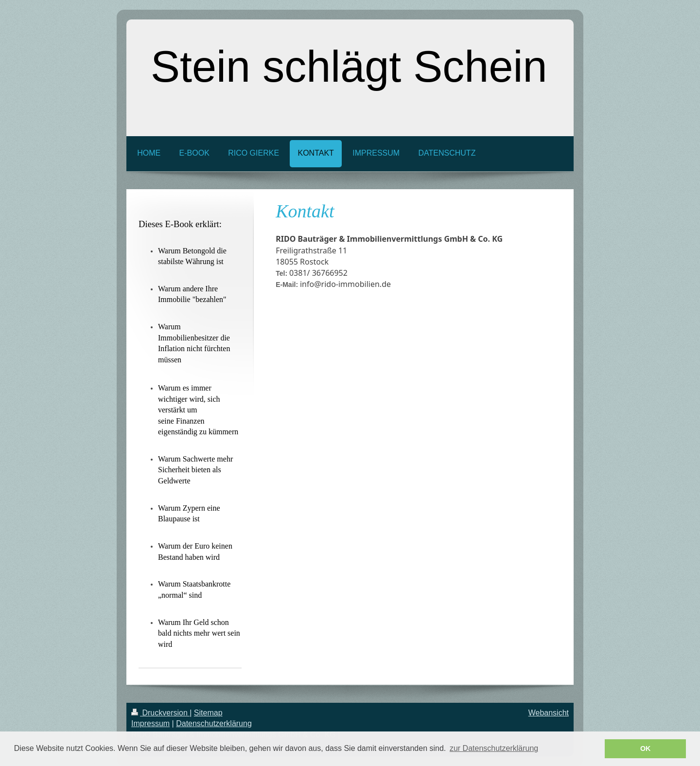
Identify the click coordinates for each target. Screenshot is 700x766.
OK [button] (646, 748)
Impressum (150, 723)
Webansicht (549, 713)
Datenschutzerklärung (214, 723)
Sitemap (208, 713)
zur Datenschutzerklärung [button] (494, 748)
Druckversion (160, 713)
